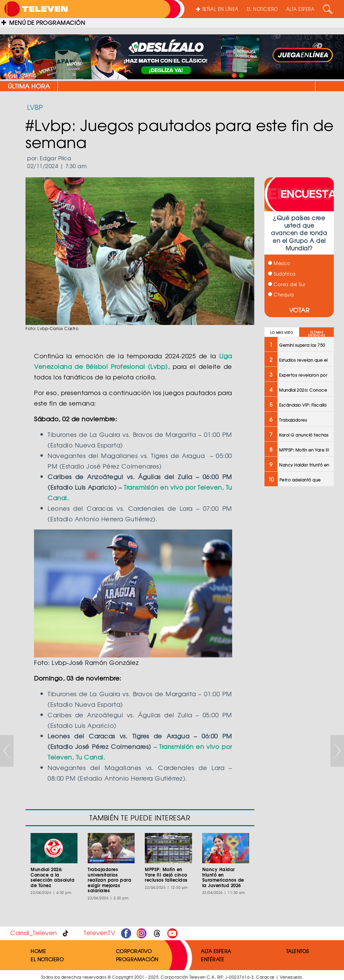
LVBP (35, 107)
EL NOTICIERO (262, 9)
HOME (38, 951)
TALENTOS (298, 951)
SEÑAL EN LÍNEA (217, 9)
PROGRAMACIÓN (137, 959)
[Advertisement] (299, 601)
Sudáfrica (282, 274)
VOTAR (299, 310)
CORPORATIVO (134, 951)
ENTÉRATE (212, 959)
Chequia (281, 295)
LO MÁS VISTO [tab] (282, 333)
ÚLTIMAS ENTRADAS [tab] (316, 334)
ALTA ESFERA (300, 9)
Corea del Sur (287, 284)
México (279, 263)
